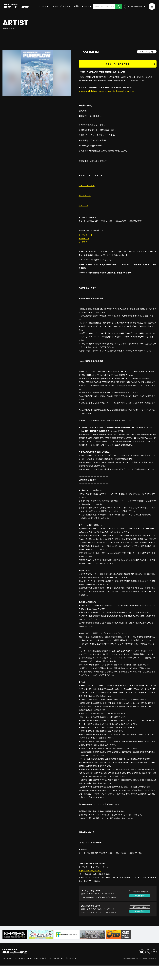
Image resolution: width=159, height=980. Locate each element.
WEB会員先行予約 (135, 6)
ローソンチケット (87, 185)
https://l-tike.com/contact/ (90, 870)
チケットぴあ (85, 195)
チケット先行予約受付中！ (118, 64)
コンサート (41, 6)
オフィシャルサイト (147, 52)
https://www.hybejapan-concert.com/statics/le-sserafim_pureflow (106, 91)
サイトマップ (72, 958)
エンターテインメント (60, 6)
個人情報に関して (60, 958)
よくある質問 (7, 958)
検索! (119, 6)
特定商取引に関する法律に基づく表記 (39, 958)
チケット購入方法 (19, 958)
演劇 (76, 6)
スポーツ (85, 6)
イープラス (84, 205)
